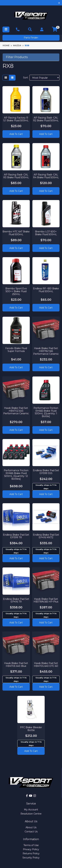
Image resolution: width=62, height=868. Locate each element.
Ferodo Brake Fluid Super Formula (16, 350)
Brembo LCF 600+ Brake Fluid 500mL (46, 233)
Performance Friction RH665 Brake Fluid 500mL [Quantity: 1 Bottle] (46, 412)
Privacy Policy (31, 849)
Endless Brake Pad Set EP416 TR (16, 600)
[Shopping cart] (55, 29)
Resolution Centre (31, 814)
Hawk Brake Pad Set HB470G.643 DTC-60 (46, 665)
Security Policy (31, 858)
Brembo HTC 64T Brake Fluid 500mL (16, 233)
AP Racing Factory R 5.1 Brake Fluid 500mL (16, 119)
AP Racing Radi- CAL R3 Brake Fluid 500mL (16, 176)
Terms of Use (31, 845)
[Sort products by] (44, 78)
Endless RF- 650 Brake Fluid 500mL (46, 290)
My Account (31, 810)
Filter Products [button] (17, 57)
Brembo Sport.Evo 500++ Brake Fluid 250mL (16, 291)
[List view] (12, 78)
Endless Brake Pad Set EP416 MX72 (46, 536)
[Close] (59, 3)
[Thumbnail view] (6, 78)
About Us (31, 827)
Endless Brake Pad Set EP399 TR (16, 536)
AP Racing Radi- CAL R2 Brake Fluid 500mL (46, 119)
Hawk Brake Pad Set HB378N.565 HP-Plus (46, 600)
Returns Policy (31, 853)
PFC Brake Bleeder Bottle (31, 729)
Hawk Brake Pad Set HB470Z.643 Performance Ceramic (16, 411)
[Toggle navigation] (6, 29)
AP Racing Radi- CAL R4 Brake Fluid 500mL (46, 176)
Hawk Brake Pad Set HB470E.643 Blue (16, 665)
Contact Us (31, 832)
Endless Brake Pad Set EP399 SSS (46, 472)
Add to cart (46, 494)
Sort (26, 78)
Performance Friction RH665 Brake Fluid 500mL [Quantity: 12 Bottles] (16, 475)
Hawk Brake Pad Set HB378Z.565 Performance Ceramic (46, 351)
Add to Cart (16, 134)
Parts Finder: (31, 38)
